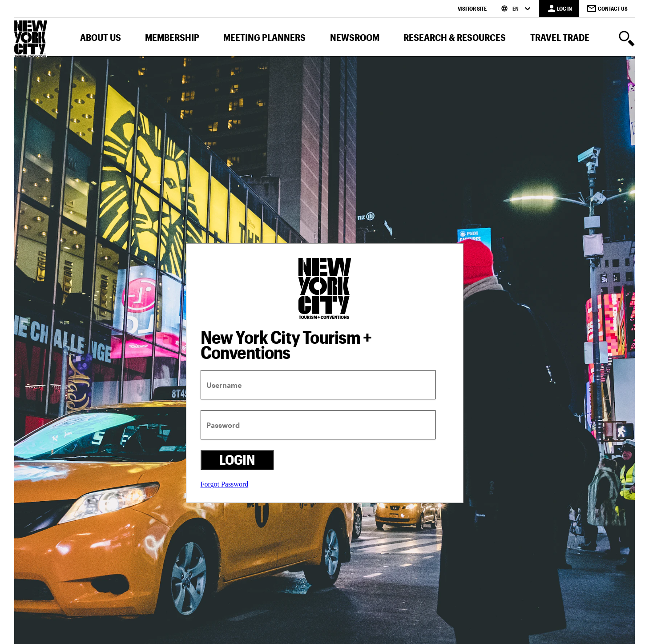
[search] (627, 40)
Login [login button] (237, 460)
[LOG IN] (559, 8)
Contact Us (607, 8)
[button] (101, 39)
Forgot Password (225, 484)
